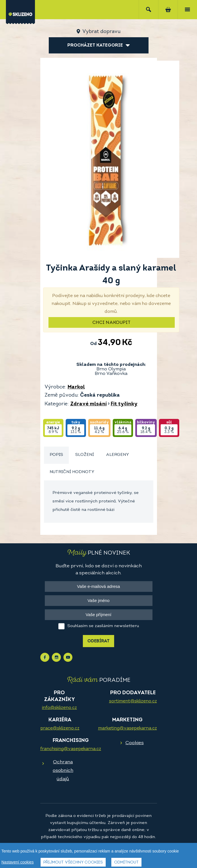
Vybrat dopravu (101, 32)
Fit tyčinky (124, 404)
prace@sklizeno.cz (60, 728)
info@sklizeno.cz (59, 708)
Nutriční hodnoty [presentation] (72, 472)
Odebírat (98, 641)
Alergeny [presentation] (118, 455)
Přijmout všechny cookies (73, 862)
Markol (76, 387)
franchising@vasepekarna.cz (71, 749)
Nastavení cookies (17, 862)
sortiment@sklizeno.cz (133, 701)
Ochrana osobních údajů (63, 771)
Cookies (135, 743)
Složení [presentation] (85, 455)
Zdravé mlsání (88, 404)
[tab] (56, 455)
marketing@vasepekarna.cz (128, 728)
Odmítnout (126, 862)
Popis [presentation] (56, 455)
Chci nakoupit (111, 323)
